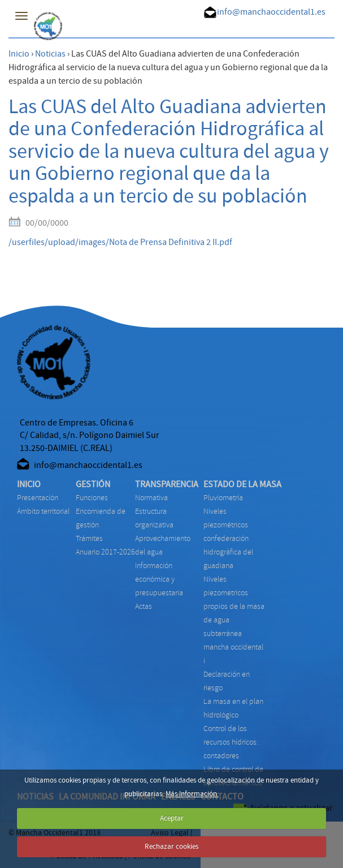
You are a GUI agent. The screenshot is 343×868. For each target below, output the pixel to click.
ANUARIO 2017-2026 (105, 552)
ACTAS (144, 606)
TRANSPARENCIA (167, 484)
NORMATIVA (151, 498)
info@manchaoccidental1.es (271, 12)
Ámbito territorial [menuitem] (43, 511)
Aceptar (172, 818)
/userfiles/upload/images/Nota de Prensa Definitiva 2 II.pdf (120, 242)
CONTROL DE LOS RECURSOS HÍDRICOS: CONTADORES (231, 742)
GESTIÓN (93, 484)
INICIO (29, 484)
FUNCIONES (92, 498)
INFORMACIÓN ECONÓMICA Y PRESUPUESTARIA (159, 579)
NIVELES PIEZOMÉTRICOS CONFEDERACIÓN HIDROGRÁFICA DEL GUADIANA (228, 538)
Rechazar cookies (171, 846)
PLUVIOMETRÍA (223, 498)
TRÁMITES (89, 538)
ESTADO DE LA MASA (242, 484)
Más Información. (192, 794)
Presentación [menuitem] (38, 498)
